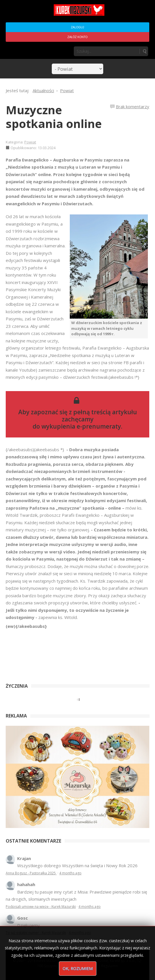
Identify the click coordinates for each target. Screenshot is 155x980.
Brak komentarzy (133, 107)
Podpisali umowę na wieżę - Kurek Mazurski (41, 907)
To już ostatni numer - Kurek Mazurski (36, 933)
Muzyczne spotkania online (54, 117)
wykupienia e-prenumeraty (81, 426)
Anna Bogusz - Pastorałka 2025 (31, 873)
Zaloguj (77, 27)
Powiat (30, 142)
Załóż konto (77, 37)
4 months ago (70, 873)
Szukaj (144, 51)
